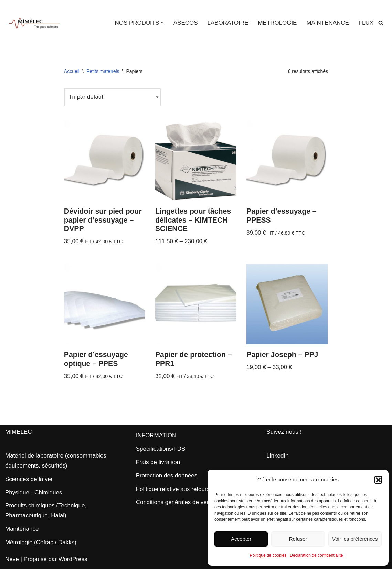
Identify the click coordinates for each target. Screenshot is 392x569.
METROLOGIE (277, 23)
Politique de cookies (268, 555)
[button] (378, 480)
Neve (12, 560)
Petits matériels (103, 71)
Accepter (241, 539)
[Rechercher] (381, 23)
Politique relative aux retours (173, 489)
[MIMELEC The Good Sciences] (34, 23)
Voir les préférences (355, 539)
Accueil (72, 71)
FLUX (366, 23)
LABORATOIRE (227, 23)
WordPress (73, 560)
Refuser (298, 539)
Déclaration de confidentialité (316, 555)
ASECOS (185, 23)
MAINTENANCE (328, 23)
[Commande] (113, 97)
